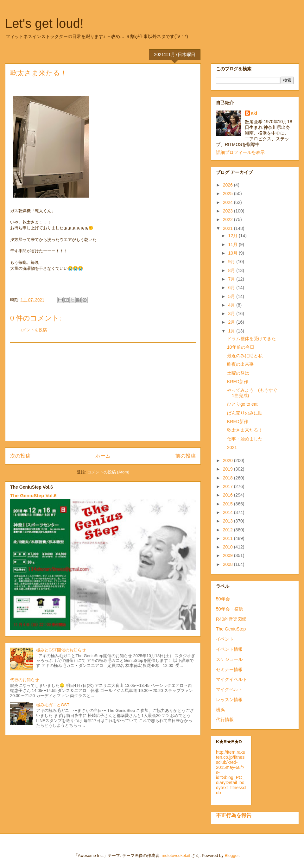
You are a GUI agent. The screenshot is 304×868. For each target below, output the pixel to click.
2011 (228, 538)
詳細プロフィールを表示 (240, 152)
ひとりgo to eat (242, 404)
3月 (232, 314)
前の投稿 (186, 456)
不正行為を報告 (234, 815)
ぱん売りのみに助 (245, 413)
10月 (233, 253)
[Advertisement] (103, 392)
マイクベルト (229, 689)
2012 (228, 530)
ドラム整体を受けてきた (251, 339)
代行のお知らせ (25, 680)
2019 (228, 469)
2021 (228, 228)
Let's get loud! (44, 23)
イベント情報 (229, 649)
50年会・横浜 (230, 609)
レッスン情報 (229, 700)
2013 (228, 521)
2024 (228, 202)
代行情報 (225, 719)
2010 (228, 547)
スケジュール (229, 659)
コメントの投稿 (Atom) (108, 472)
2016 (228, 495)
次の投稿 (20, 456)
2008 (228, 564)
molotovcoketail (176, 855)
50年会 (223, 599)
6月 (232, 288)
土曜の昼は (238, 373)
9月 (232, 262)
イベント (225, 639)
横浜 (220, 710)
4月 (232, 305)
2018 (228, 478)
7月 (232, 279)
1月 (232, 331)
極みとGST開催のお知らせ (61, 650)
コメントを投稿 (32, 330)
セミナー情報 (229, 669)
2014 (228, 512)
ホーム (103, 456)
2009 (228, 555)
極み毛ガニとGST (53, 705)
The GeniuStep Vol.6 (33, 495)
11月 (233, 244)
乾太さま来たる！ (245, 430)
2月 (232, 322)
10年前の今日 (241, 347)
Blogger (231, 855)
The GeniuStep (231, 629)
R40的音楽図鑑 (231, 619)
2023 (228, 211)
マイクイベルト (231, 679)
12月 (233, 236)
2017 (228, 486)
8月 (232, 270)
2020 (228, 460)
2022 (228, 219)
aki (254, 113)
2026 (228, 185)
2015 (228, 504)
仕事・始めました (245, 439)
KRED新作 (238, 382)
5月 (232, 296)
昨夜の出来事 (240, 364)
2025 (228, 193)
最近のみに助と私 (245, 356)
